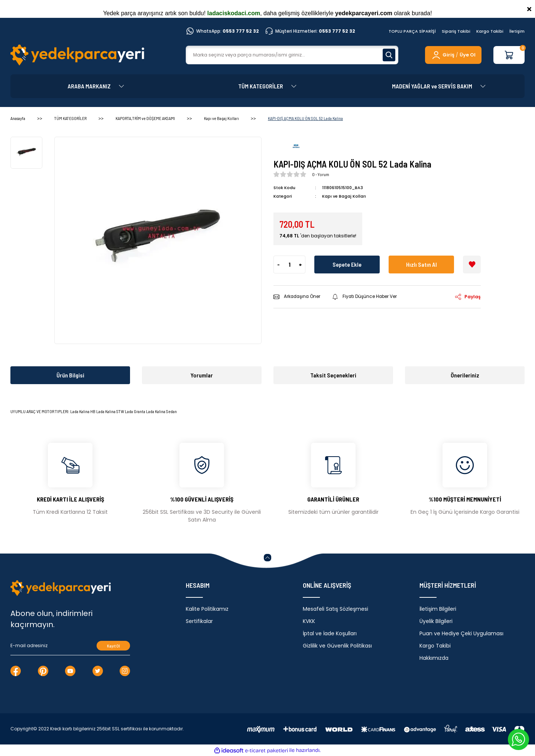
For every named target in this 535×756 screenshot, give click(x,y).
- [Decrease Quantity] (278, 264)
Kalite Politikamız (207, 609)
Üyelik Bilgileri (436, 621)
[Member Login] (443, 55)
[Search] (292, 55)
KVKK (309, 621)
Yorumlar (202, 375)
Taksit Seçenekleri (333, 375)
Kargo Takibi (490, 31)
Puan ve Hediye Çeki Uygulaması (461, 633)
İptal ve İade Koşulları (330, 633)
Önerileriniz (465, 375)
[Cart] (509, 55)
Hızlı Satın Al (421, 264)
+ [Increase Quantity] (300, 264)
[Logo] (77, 55)
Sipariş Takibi (456, 31)
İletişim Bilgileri (438, 609)
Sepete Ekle (347, 264)
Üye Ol (468, 55)
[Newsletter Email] (70, 646)
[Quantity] (289, 264)
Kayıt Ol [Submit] (114, 646)
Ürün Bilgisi (70, 375)
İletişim (517, 31)
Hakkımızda (434, 658)
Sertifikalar (199, 621)
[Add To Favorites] (472, 264)
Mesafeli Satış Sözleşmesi (335, 609)
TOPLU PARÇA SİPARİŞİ (412, 31)
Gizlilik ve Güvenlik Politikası (337, 646)
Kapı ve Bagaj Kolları (344, 196)
